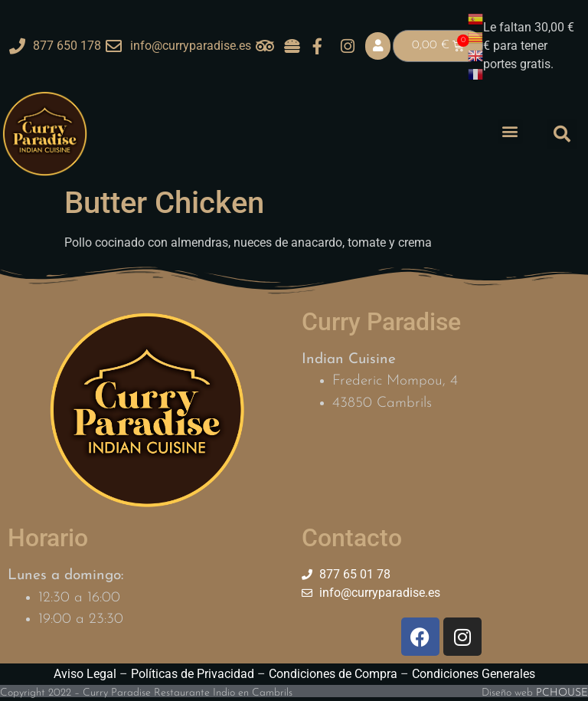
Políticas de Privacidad (193, 674)
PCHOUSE (562, 693)
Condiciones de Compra (333, 674)
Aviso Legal (85, 674)
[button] (510, 131)
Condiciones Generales (474, 674)
